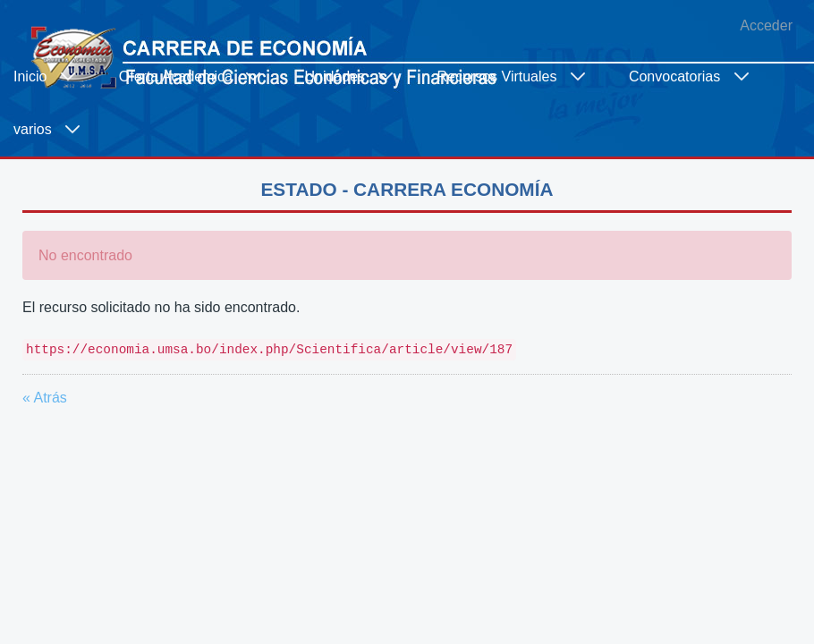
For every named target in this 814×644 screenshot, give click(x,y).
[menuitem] (53, 76)
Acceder (766, 25)
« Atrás (45, 398)
